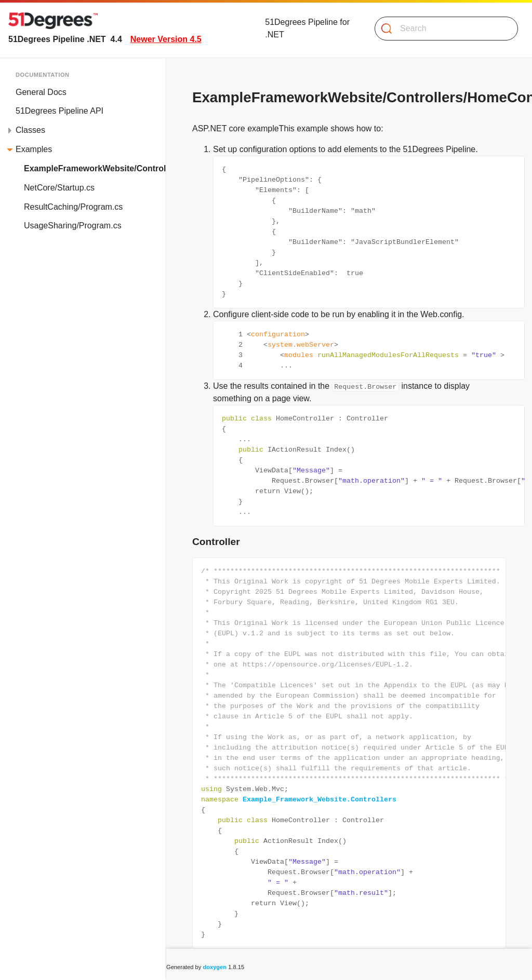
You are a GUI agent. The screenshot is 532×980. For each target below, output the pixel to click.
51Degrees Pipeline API (59, 111)
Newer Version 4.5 (166, 39)
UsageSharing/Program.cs (73, 226)
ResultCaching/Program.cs (73, 207)
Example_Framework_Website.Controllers (320, 799)
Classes (30, 130)
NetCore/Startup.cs (59, 188)
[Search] (442, 29)
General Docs (41, 92)
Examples (34, 149)
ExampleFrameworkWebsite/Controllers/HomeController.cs (95, 168)
